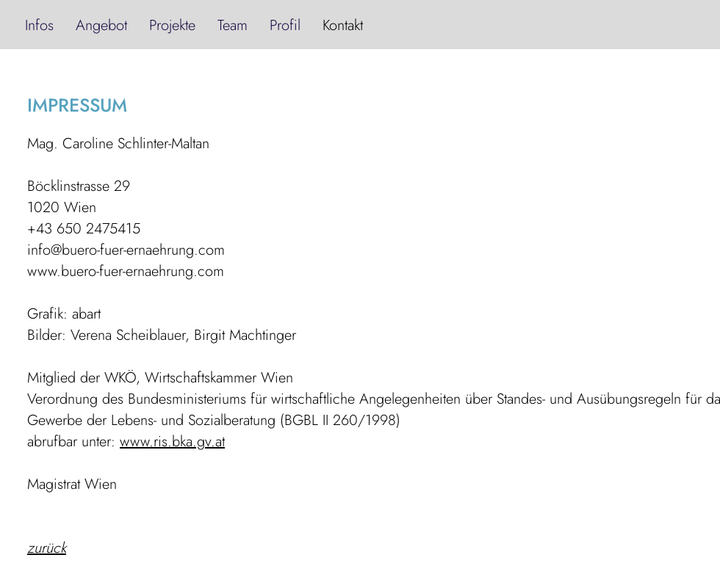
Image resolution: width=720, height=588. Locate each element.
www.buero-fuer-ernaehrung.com (126, 271)
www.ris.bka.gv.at (172, 442)
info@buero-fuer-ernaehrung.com (126, 250)
